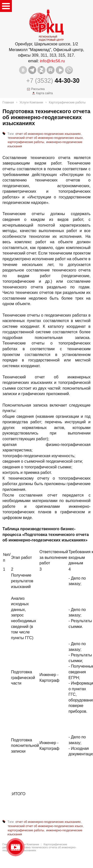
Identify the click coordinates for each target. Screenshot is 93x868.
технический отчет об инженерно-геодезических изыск (45, 138)
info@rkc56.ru (52, 61)
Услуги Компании (31, 102)
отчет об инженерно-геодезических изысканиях (48, 134)
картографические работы (26, 142)
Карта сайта (45, 93)
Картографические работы (67, 102)
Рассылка (38, 89)
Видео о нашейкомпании (15, 847)
